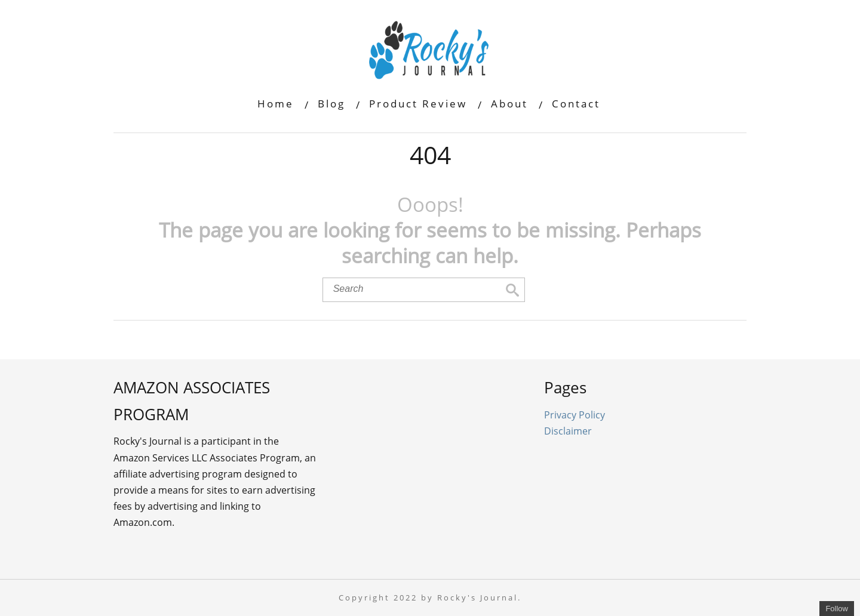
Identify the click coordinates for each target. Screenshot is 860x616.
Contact (576, 104)
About (509, 104)
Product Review (418, 104)
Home (276, 104)
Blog (331, 104)
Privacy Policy (575, 415)
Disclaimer (568, 431)
